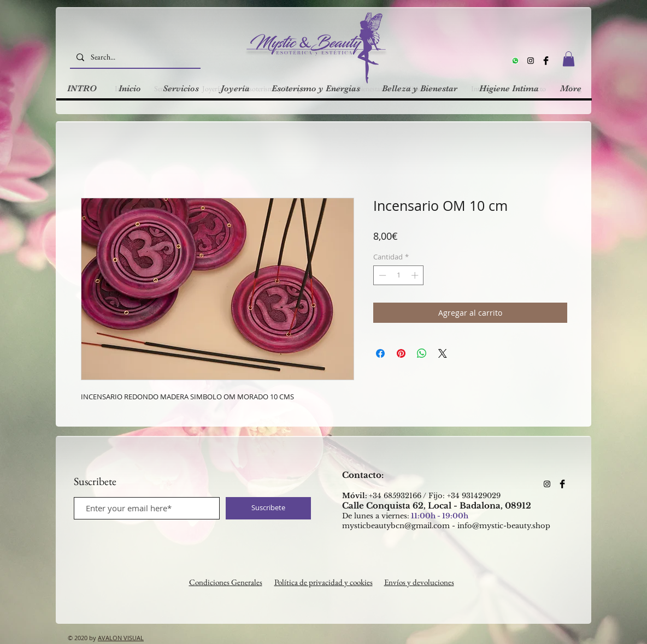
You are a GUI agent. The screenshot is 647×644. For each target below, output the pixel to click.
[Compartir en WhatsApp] (422, 353)
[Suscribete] (268, 508)
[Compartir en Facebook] (380, 353)
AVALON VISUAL (121, 638)
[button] (569, 59)
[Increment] (416, 275)
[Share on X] (443, 353)
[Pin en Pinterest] (401, 353)
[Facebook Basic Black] (546, 61)
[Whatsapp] (515, 61)
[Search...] (134, 57)
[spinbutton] (399, 275)
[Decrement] (381, 275)
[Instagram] (531, 61)
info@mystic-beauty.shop (504, 526)
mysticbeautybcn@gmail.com (396, 526)
